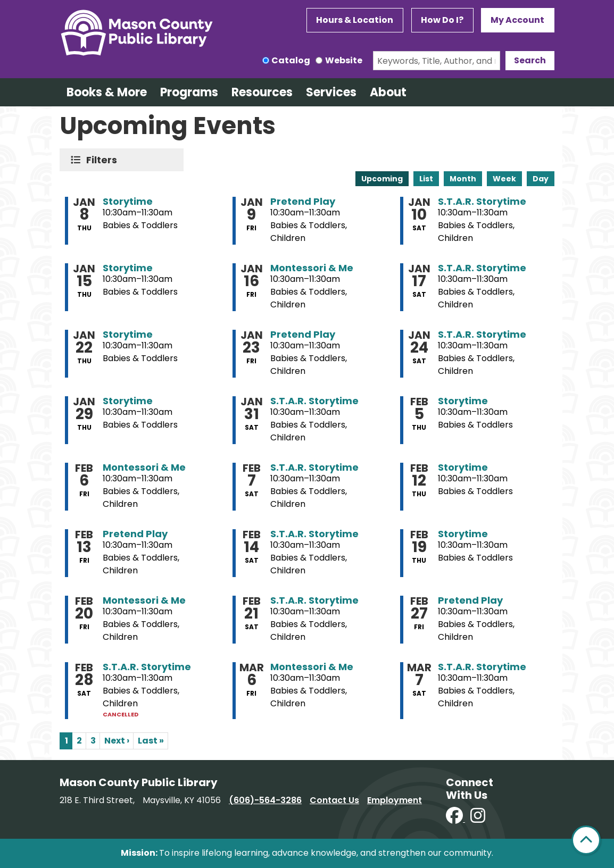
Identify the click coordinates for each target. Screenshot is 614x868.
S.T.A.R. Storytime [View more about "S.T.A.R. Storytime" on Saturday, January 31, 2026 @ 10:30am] (314, 401)
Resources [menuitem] (262, 92)
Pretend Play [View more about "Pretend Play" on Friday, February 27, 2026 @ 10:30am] (470, 600)
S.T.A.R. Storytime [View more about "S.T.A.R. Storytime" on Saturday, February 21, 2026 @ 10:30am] (314, 600)
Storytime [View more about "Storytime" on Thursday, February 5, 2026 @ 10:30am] (463, 401)
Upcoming (382, 179)
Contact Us (334, 800)
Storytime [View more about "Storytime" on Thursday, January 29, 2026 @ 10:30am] (128, 401)
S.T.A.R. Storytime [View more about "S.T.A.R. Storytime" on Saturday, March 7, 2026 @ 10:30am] (482, 667)
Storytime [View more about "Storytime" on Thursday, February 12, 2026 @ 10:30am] (463, 468)
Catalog (291, 60)
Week (504, 179)
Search (530, 60)
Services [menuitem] (331, 92)
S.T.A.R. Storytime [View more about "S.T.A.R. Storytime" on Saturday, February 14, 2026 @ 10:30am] (314, 534)
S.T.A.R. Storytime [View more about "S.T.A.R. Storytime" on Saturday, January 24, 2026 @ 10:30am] (482, 335)
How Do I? (442, 20)
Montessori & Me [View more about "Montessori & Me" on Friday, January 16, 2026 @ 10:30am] (312, 268)
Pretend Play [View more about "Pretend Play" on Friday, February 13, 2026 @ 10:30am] (135, 534)
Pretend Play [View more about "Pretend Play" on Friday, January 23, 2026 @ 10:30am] (303, 335)
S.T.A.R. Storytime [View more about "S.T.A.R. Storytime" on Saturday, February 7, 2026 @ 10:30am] (314, 468)
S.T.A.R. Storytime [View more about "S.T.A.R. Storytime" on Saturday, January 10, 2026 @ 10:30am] (482, 202)
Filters (104, 160)
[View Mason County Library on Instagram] (478, 819)
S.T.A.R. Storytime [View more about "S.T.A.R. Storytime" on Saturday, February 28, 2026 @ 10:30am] (147, 667)
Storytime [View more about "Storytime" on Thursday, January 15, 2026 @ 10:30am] (128, 268)
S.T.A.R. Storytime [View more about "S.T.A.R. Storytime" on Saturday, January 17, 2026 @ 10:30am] (482, 268)
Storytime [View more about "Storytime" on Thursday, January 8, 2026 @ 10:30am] (128, 202)
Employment (395, 800)
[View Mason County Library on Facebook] (455, 819)
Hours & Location (355, 20)
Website (344, 60)
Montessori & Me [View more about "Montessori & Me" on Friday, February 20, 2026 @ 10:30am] (144, 600)
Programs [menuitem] (189, 92)
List (426, 179)
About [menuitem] (388, 92)
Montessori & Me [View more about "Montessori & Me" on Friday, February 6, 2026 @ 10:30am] (144, 468)
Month (463, 179)
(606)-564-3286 (265, 800)
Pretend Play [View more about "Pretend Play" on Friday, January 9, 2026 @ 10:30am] (303, 202)
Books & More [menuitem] (107, 92)
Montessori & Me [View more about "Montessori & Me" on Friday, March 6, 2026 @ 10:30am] (312, 667)
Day (541, 179)
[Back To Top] (586, 840)
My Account (517, 20)
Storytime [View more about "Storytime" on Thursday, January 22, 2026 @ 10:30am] (128, 335)
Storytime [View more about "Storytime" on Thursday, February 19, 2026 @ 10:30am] (463, 534)
